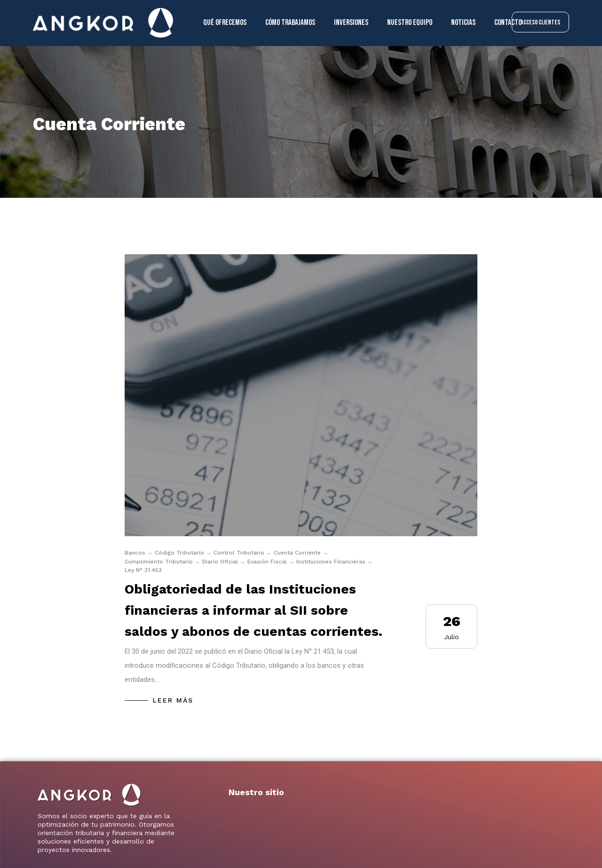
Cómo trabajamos (290, 23)
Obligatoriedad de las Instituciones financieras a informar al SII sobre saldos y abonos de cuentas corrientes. (253, 610)
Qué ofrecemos (225, 23)
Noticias (463, 23)
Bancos (135, 553)
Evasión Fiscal (267, 562)
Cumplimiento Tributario (159, 562)
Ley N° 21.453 (143, 570)
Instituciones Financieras (331, 562)
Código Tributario (179, 553)
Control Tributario (239, 553)
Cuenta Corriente (297, 553)
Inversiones (351, 23)
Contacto (508, 23)
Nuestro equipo (410, 23)
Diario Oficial (220, 562)
